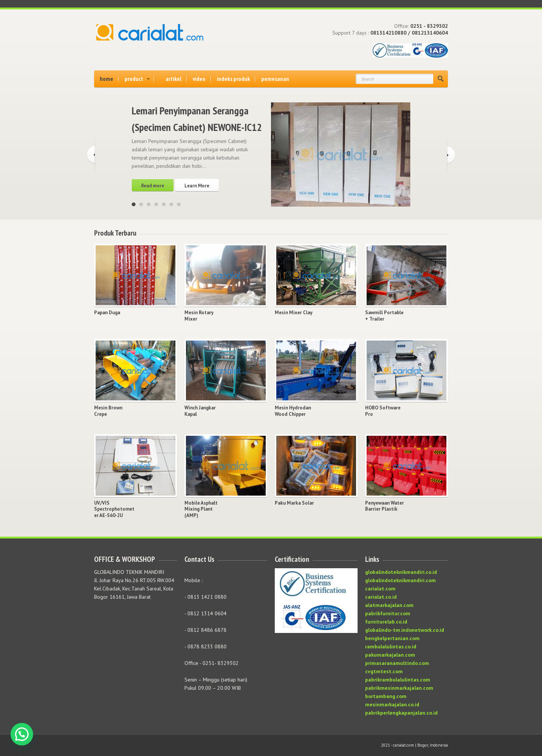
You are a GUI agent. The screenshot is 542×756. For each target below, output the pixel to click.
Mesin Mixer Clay (294, 313)
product (134, 79)
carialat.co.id (381, 597)
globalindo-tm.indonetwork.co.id (405, 630)
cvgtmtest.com (384, 671)
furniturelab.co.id (386, 622)
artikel (174, 79)
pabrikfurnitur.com (388, 613)
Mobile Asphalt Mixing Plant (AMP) (201, 510)
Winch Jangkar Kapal (200, 411)
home (107, 79)
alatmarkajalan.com (389, 605)
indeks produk (233, 79)
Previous (91, 156)
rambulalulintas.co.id (391, 646)
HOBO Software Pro (383, 411)
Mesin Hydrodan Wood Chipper (293, 411)
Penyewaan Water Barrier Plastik (384, 506)
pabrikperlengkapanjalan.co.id (401, 713)
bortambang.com (386, 696)
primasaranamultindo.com (397, 663)
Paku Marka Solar (294, 503)
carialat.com (380, 589)
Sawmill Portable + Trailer (384, 316)
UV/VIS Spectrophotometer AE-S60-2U (114, 510)
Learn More (197, 186)
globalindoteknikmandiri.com (400, 580)
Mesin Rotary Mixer (199, 316)
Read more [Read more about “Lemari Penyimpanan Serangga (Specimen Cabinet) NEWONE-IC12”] (153, 186)
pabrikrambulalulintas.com (398, 680)
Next (451, 156)
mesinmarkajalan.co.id (392, 704)
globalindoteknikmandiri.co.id (401, 572)
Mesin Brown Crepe (108, 411)
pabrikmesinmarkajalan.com (399, 688)
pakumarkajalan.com (390, 655)
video (199, 79)
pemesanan (275, 79)
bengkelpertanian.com (392, 638)
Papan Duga (107, 313)
